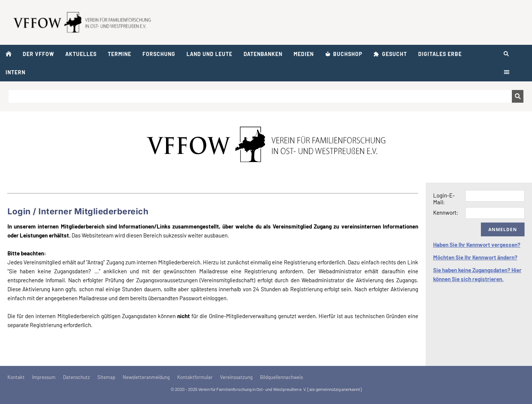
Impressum (44, 377)
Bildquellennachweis (281, 377)
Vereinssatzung (236, 377)
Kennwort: (446, 212)
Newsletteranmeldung (146, 377)
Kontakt (16, 377)
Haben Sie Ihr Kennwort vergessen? (477, 245)
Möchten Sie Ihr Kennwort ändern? (475, 257)
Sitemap (106, 377)
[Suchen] (260, 96)
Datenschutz (76, 377)
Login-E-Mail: (444, 199)
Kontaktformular (195, 377)
